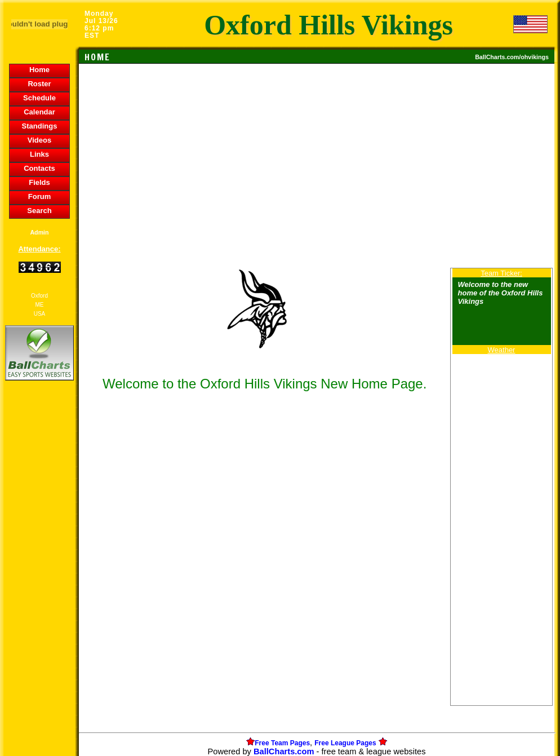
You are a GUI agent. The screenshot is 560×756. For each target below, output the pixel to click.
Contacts (39, 168)
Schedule (39, 98)
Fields (39, 182)
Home (39, 70)
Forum (39, 196)
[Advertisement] (39, 577)
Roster (39, 84)
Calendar (39, 112)
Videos (39, 140)
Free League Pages (345, 743)
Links (39, 154)
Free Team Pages (282, 743)
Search (39, 211)
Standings (40, 126)
